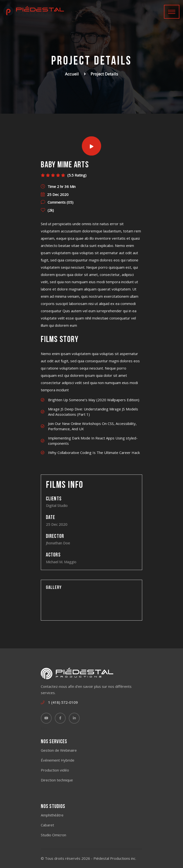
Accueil (72, 74)
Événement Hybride (58, 760)
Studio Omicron (53, 835)
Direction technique (57, 780)
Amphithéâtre (52, 815)
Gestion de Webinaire (59, 750)
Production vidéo (55, 770)
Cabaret (47, 825)
